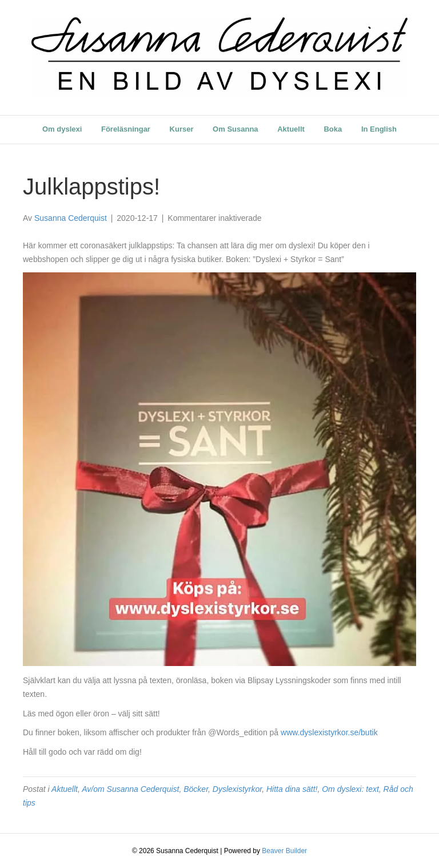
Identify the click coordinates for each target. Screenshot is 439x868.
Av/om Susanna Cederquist (130, 789)
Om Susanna (235, 129)
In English (379, 129)
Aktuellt (291, 129)
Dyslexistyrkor (237, 789)
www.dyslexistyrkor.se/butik (329, 732)
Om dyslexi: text (350, 789)
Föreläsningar (126, 129)
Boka (333, 129)
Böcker (196, 789)
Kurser (182, 129)
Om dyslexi (62, 129)
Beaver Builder (284, 851)
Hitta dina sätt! (292, 789)
